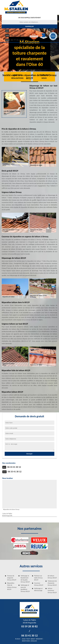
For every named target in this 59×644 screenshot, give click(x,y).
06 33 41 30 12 (17, 35)
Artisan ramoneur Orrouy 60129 (52, 590)
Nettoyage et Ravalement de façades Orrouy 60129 (25, 579)
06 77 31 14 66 (17, 40)
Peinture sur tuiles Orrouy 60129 (38, 578)
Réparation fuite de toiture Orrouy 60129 (12, 586)
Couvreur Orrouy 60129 (39, 584)
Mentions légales (30, 641)
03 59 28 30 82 (17, 31)
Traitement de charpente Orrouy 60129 (52, 583)
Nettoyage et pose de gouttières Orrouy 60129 (25, 588)
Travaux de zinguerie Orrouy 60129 (12, 578)
